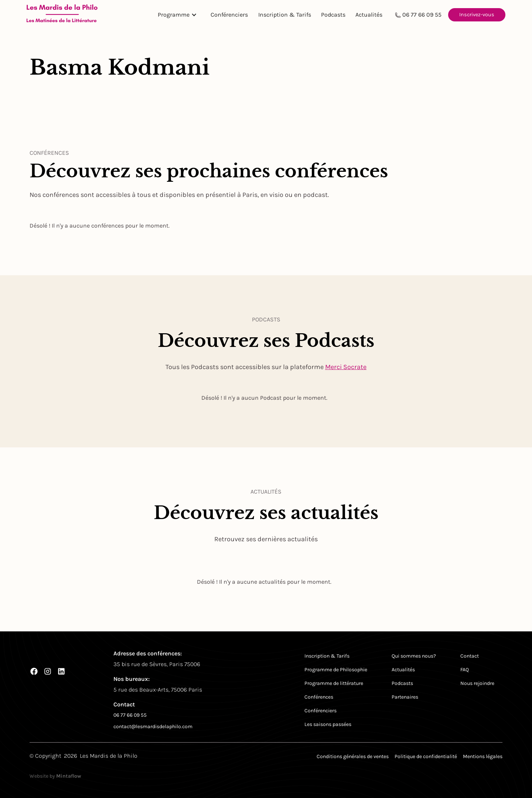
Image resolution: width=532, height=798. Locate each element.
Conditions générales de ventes (353, 756)
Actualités (369, 15)
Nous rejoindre (477, 683)
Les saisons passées (328, 724)
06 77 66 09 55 (422, 15)
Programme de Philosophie (336, 670)
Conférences (319, 697)
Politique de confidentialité (426, 756)
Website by (55, 776)
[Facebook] (34, 671)
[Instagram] (48, 671)
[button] (179, 15)
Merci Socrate (346, 367)
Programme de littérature (334, 683)
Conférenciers (229, 15)
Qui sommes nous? (414, 656)
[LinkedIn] (61, 671)
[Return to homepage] (62, 15)
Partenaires (405, 697)
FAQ (465, 670)
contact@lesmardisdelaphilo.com (153, 727)
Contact (470, 656)
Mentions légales (483, 756)
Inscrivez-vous (477, 15)
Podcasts (333, 15)
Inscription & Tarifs (285, 15)
